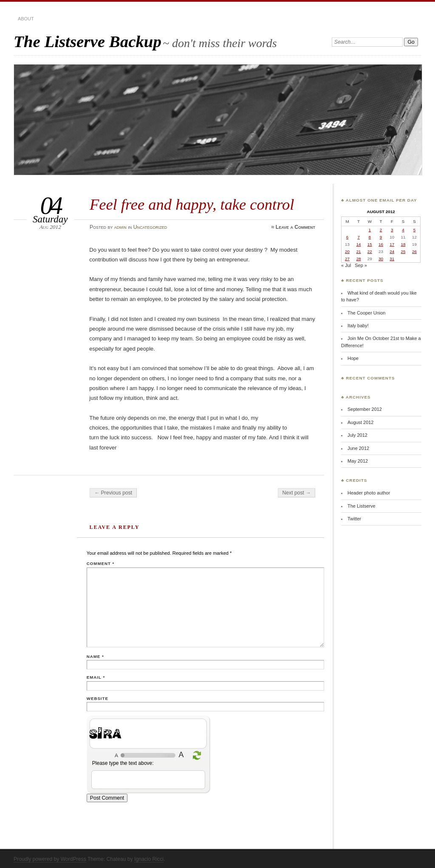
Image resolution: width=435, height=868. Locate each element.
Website (97, 698)
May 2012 (358, 461)
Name (95, 656)
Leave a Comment (295, 227)
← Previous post (113, 493)
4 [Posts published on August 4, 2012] (403, 230)
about (26, 19)
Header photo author (369, 493)
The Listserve (362, 506)
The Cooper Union (366, 313)
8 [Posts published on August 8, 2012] (370, 237)
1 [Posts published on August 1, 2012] (370, 230)
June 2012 (358, 448)
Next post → (297, 493)
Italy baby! (358, 326)
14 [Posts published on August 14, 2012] (359, 244)
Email (96, 677)
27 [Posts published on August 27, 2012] (347, 259)
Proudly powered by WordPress (50, 859)
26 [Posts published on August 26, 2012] (414, 251)
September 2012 (365, 409)
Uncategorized (150, 227)
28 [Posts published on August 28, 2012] (359, 259)
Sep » (361, 265)
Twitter (354, 519)
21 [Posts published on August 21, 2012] (359, 251)
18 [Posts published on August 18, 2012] (403, 244)
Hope (353, 358)
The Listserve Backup (88, 41)
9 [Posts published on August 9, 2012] (381, 237)
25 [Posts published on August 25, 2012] (403, 251)
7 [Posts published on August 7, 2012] (358, 237)
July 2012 (357, 435)
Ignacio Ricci (149, 859)
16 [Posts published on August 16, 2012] (381, 244)
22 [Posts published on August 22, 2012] (370, 251)
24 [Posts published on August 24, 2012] (392, 251)
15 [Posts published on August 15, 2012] (370, 244)
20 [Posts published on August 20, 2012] (347, 251)
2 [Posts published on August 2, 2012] (381, 230)
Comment (100, 563)
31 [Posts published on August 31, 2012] (392, 259)
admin (120, 227)
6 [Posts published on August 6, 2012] (347, 237)
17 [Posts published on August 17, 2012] (392, 244)
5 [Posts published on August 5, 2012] (414, 230)
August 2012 (360, 422)
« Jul (346, 265)
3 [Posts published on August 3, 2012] (392, 230)
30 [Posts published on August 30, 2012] (381, 259)
